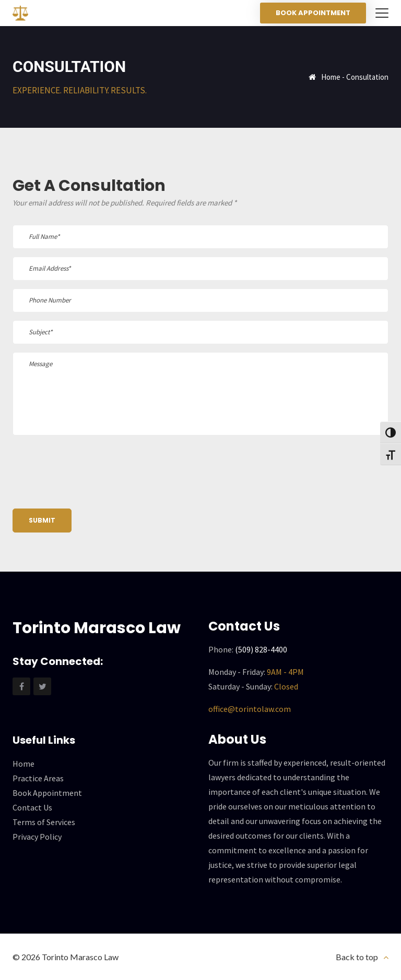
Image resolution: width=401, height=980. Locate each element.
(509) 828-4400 (261, 649)
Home (331, 77)
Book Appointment (313, 13)
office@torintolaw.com (250, 709)
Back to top (357, 957)
